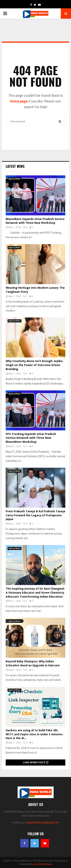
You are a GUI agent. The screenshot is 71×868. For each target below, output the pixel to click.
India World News (43, 864)
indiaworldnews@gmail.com (43, 822)
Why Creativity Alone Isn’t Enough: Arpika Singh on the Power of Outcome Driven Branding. (34, 365)
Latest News (15, 166)
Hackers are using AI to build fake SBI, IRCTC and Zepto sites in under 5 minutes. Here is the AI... (34, 734)
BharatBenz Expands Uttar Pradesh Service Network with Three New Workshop (35, 221)
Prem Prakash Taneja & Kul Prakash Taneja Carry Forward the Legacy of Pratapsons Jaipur (35, 515)
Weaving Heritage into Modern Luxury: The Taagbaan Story (35, 290)
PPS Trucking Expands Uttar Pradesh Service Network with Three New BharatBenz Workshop (31, 438)
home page (19, 101)
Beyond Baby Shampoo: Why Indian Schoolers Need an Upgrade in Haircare (33, 663)
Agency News (14, 179)
